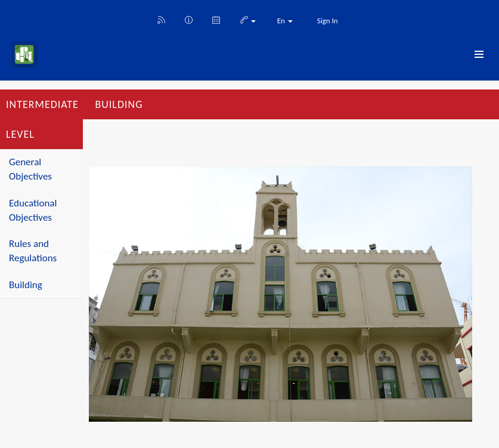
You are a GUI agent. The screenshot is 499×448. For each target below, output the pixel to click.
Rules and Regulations (33, 251)
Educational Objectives (33, 210)
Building (26, 285)
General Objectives (30, 169)
